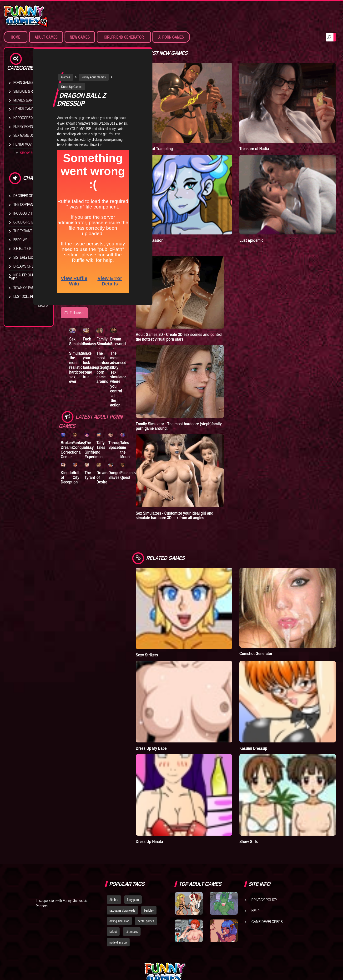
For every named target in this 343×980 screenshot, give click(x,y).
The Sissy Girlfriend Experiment (102, 421)
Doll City (80, 450)
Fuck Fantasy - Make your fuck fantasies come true (97, 344)
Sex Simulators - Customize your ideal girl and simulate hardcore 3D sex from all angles (198, 496)
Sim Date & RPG (25, 91)
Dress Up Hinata (173, 792)
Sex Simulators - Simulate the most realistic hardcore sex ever (80, 349)
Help (256, 861)
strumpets (132, 882)
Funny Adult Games (106, 62)
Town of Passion (27, 288)
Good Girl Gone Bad (30, 222)
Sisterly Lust (25, 257)
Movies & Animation (29, 100)
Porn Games (23, 82)
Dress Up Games (84, 71)
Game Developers (267, 872)
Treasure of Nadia (266, 139)
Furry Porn (23, 127)
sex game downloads (122, 861)
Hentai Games (24, 109)
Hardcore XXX (25, 118)
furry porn (133, 850)
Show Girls (260, 792)
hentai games (146, 871)
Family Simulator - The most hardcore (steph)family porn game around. (119, 347)
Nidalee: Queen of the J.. (26, 277)
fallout (113, 882)
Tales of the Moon (145, 421)
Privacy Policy (264, 850)
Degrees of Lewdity (30, 196)
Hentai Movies (25, 144)
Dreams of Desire (28, 266)
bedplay (149, 861)
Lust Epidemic (263, 221)
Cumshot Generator (268, 624)
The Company (24, 204)
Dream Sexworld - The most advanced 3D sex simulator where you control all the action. (135, 354)
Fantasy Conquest (85, 417)
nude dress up (118, 893)
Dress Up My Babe (175, 708)
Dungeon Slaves (132, 450)
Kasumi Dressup (265, 708)
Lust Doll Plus (26, 296)
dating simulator (119, 871)
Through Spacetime (133, 417)
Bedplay (20, 240)
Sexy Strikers (171, 625)
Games (78, 62)
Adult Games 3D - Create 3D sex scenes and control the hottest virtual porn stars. (203, 317)
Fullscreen (74, 297)
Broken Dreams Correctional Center (71, 421)
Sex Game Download (30, 135)
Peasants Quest (148, 450)
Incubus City (24, 213)
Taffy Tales (113, 417)
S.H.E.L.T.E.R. (23, 249)
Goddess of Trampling (178, 139)
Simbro (114, 850)
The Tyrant (23, 231)
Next (43, 306)
